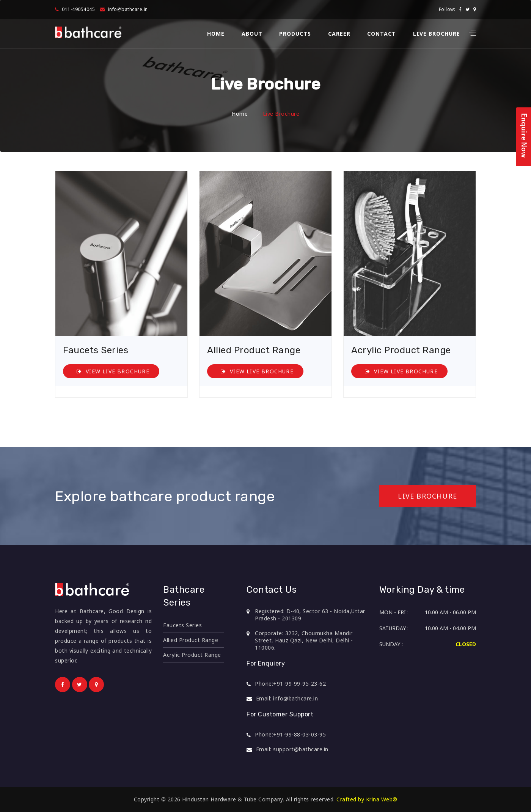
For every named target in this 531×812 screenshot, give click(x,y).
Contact (382, 34)
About (252, 34)
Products (295, 34)
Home (216, 34)
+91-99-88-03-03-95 (299, 734)
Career (339, 34)
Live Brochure (437, 34)
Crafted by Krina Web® (367, 799)
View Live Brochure (118, 371)
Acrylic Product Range (192, 655)
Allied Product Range (191, 640)
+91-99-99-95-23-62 (299, 684)
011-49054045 (78, 9)
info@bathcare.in (128, 9)
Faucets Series (182, 625)
